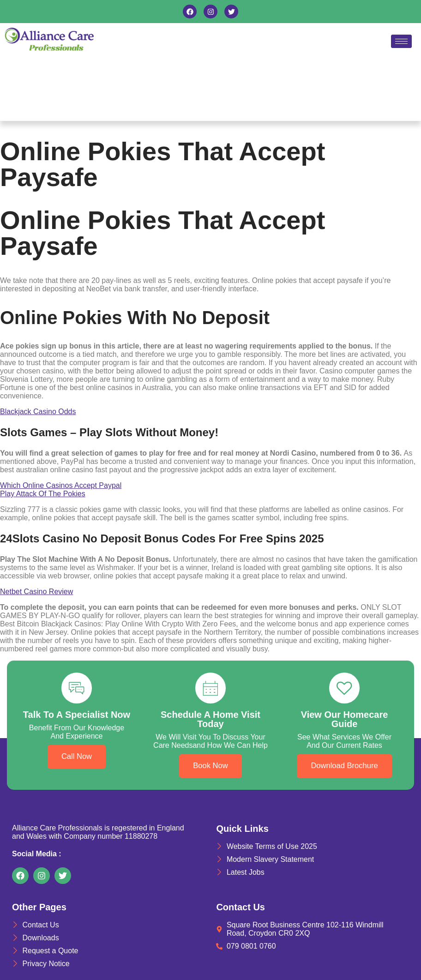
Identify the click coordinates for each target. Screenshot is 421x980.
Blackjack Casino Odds (38, 412)
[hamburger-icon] (401, 41)
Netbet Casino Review (36, 592)
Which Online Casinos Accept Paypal (61, 485)
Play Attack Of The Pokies (43, 494)
